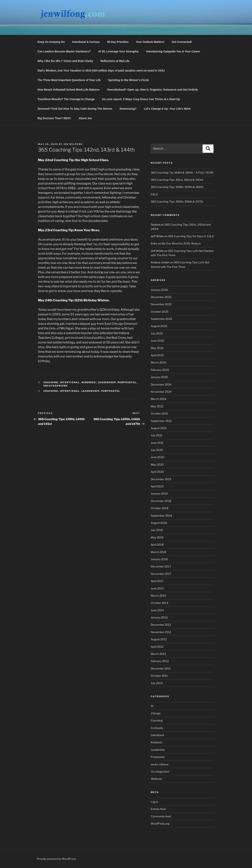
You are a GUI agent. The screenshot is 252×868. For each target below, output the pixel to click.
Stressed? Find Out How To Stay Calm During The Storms (75, 109)
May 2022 (157, 406)
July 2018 (157, 530)
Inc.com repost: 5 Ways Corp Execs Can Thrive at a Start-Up (141, 99)
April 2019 (157, 486)
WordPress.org (160, 823)
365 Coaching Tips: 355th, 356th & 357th (177, 202)
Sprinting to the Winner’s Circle (128, 80)
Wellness (156, 779)
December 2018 (161, 501)
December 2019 (161, 479)
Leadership (107, 382)
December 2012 (161, 625)
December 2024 (161, 384)
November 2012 (161, 632)
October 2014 (159, 603)
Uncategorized (56, 386)
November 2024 (161, 392)
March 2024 (159, 399)
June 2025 (157, 341)
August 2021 (159, 428)
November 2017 (161, 574)
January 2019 (159, 494)
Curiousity (157, 728)
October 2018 (159, 508)
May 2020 (157, 464)
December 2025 (161, 297)
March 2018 (158, 552)
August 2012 (159, 639)
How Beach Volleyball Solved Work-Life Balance (69, 90)
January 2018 (159, 559)
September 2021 (161, 421)
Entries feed (158, 809)
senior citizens (160, 764)
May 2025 (157, 348)
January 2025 (159, 377)
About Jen (85, 118)
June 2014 (157, 610)
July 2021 (157, 435)
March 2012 (158, 654)
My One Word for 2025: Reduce (181, 243)
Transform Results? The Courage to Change (66, 99)
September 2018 (161, 516)
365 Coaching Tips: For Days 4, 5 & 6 (191, 236)
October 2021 (159, 413)
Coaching (51, 382)
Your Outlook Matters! (150, 42)
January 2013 (159, 617)
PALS (154, 194)
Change (156, 713)
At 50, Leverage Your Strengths (118, 51)
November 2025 (161, 304)
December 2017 (161, 566)
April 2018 (157, 545)
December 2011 (161, 668)
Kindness (89, 382)
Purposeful (127, 382)
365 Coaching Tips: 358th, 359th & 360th (177, 187)
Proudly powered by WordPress (56, 859)
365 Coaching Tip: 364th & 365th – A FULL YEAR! (182, 172)
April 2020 (157, 472)
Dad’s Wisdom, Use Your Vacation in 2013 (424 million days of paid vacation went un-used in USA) (101, 71)
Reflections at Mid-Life (115, 61)
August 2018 (159, 523)
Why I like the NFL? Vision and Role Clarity (65, 61)
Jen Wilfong (73, 144)
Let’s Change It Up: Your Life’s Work (167, 109)
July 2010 (157, 683)
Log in (154, 802)
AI (152, 706)
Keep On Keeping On (51, 42)
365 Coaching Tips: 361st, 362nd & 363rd (177, 180)
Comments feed (161, 816)
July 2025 (157, 333)
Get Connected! (182, 42)
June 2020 (157, 457)
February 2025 (160, 370)
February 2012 (160, 661)
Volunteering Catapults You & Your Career (173, 51)
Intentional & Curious (86, 42)
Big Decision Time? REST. (54, 118)
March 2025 (159, 362)
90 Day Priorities (118, 42)
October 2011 (159, 676)
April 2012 (157, 647)
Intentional (70, 382)
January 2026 (159, 290)
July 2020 (157, 450)
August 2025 (159, 326)
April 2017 (157, 581)
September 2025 (161, 319)
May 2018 (157, 537)
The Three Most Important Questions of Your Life (69, 80)
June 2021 (157, 443)
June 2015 (157, 588)
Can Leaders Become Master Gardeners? (64, 51)
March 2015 (158, 596)
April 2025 (157, 355)
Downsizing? (128, 109)
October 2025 (160, 312)
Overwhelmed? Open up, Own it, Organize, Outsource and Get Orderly (153, 90)
